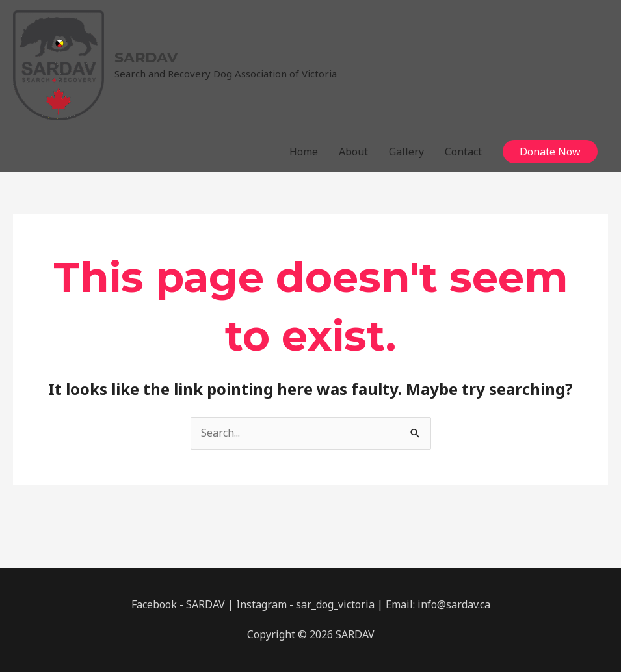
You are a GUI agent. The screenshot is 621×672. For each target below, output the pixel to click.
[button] (550, 152)
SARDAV (146, 58)
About (353, 152)
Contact (463, 152)
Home (304, 152)
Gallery (406, 152)
